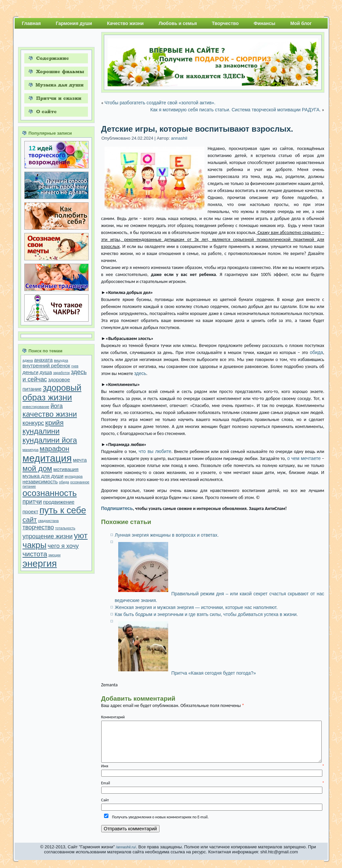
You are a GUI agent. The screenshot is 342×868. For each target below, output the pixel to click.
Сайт (105, 800)
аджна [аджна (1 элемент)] (28, 360)
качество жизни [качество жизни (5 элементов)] (50, 414)
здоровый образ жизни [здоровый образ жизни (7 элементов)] (52, 392)
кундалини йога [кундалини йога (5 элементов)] (50, 440)
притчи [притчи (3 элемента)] (32, 501)
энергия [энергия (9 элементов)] (40, 563)
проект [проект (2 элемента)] (30, 511)
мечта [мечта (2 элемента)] (80, 460)
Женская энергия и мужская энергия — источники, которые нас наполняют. (196, 607)
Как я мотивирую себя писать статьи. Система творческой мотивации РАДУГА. (235, 110)
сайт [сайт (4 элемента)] (30, 519)
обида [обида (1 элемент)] (64, 482)
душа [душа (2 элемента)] (46, 372)
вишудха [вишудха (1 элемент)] (61, 360)
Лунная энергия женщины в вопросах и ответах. (167, 535)
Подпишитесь (117, 508)
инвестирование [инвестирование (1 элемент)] (36, 407)
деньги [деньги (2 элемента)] (31, 372)
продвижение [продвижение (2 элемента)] (59, 502)
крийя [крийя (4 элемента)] (54, 422)
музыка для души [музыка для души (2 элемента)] (43, 476)
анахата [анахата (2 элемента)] (43, 360)
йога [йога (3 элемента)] (57, 406)
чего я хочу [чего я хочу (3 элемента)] (63, 546)
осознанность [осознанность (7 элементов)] (50, 493)
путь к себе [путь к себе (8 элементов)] (63, 510)
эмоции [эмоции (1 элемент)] (54, 555)
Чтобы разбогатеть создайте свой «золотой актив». (160, 103)
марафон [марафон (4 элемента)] (54, 448)
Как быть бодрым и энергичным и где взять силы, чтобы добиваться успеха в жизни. (206, 614)
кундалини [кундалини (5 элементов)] (41, 431)
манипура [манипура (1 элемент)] (31, 450)
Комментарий (113, 717)
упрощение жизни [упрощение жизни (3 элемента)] (48, 536)
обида (316, 352)
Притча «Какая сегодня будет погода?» (214, 673)
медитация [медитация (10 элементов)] (47, 458)
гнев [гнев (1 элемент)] (75, 366)
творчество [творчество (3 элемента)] (38, 527)
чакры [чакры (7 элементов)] (35, 545)
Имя (213, 766)
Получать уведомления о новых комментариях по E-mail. (155, 817)
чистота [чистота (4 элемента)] (35, 554)
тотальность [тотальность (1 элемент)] (65, 528)
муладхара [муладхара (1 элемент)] (74, 476)
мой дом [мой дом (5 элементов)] (37, 468)
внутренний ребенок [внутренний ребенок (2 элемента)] (46, 365)
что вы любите (155, 451)
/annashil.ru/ (126, 847)
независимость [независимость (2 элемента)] (40, 481)
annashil (179, 138)
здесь (140, 373)
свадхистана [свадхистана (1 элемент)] (48, 521)
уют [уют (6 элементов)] (81, 535)
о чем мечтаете (304, 458)
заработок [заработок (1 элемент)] (61, 373)
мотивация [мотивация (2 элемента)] (66, 469)
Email (213, 783)
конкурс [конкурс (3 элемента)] (33, 423)
